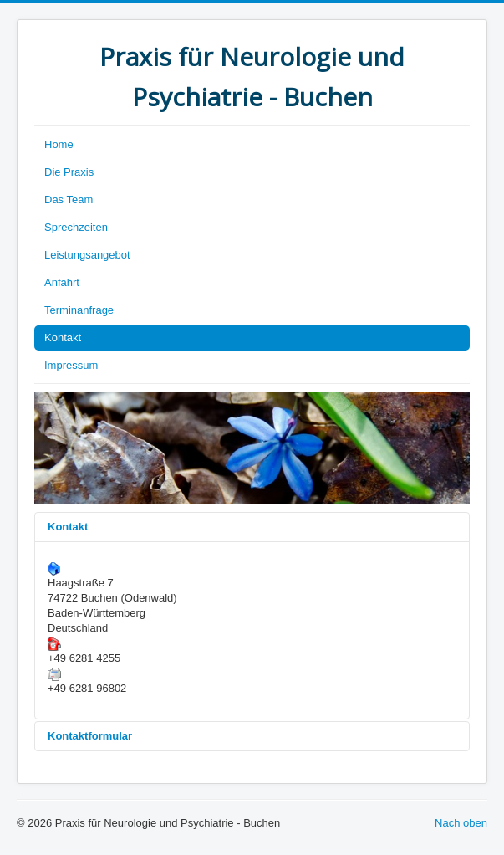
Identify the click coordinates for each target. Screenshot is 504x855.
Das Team (69, 200)
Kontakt (63, 338)
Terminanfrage (79, 310)
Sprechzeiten (76, 227)
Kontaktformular (90, 736)
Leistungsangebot (87, 255)
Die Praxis (69, 172)
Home (59, 144)
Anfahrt (62, 282)
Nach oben (461, 823)
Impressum (71, 365)
